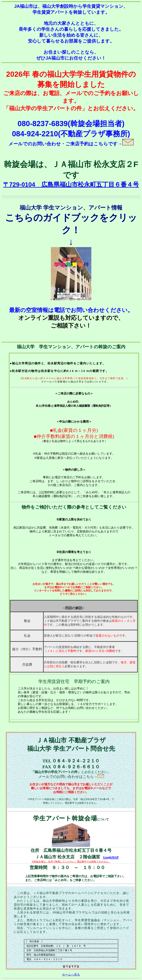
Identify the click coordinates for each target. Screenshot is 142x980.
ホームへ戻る (71, 975)
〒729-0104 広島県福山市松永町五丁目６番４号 (71, 184)
